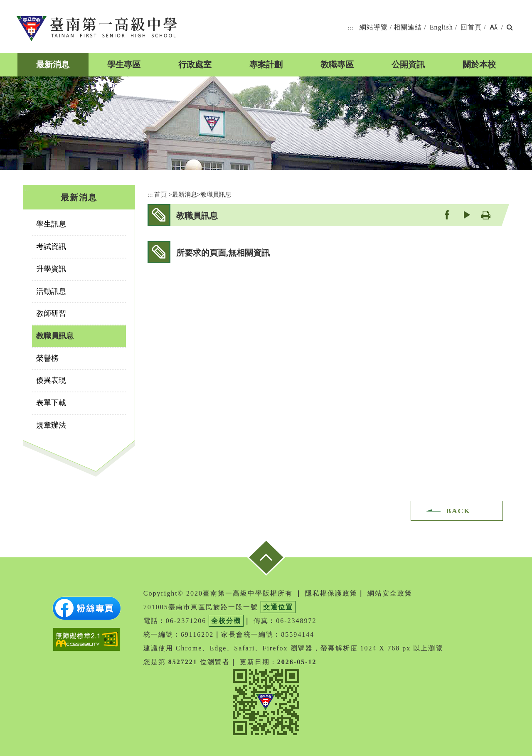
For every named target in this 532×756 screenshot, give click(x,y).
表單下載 (51, 403)
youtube (466, 215)
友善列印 (486, 215)
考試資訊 (51, 246)
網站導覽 (374, 27)
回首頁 (471, 27)
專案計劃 (266, 64)
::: (351, 28)
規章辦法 (51, 425)
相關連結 (408, 27)
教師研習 (51, 313)
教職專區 (337, 64)
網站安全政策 (390, 593)
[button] (494, 28)
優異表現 (51, 380)
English (441, 27)
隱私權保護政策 (331, 593)
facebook (447, 215)
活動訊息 (51, 291)
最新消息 (53, 64)
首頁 (160, 194)
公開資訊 (408, 64)
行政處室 (195, 64)
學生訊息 (51, 224)
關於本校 (479, 64)
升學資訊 (51, 269)
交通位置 (278, 607)
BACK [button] (458, 511)
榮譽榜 (47, 358)
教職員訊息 (55, 336)
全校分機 (226, 621)
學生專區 (124, 64)
